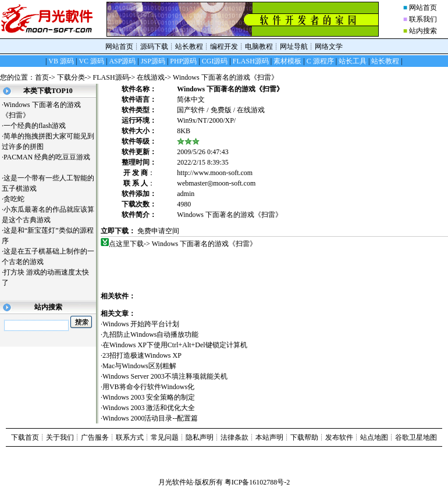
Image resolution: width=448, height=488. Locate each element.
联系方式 (130, 437)
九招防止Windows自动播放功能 (151, 334)
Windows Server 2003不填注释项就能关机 (165, 376)
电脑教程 (259, 47)
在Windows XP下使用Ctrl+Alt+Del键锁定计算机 (175, 345)
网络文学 (329, 47)
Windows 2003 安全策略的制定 (149, 397)
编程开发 (224, 47)
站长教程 (189, 47)
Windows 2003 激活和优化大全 (149, 408)
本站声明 (269, 437)
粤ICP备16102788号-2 (257, 482)
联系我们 (423, 19)
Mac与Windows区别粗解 (139, 366)
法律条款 (234, 437)
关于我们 (60, 437)
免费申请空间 (158, 231)
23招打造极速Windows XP (142, 355)
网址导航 (294, 47)
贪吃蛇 (18, 199)
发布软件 (339, 437)
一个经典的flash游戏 (39, 126)
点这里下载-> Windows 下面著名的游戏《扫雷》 (183, 244)
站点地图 (374, 437)
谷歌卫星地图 (416, 437)
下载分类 (71, 77)
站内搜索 (423, 31)
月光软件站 (176, 482)
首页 (42, 77)
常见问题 (165, 437)
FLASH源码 (111, 77)
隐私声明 (200, 437)
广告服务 (95, 437)
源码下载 (154, 47)
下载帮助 (304, 437)
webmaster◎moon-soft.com (216, 183)
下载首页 (25, 437)
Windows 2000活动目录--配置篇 (150, 418)
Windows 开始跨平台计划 (141, 324)
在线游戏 (151, 77)
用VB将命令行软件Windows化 (148, 387)
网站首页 (423, 8)
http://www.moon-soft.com (215, 173)
